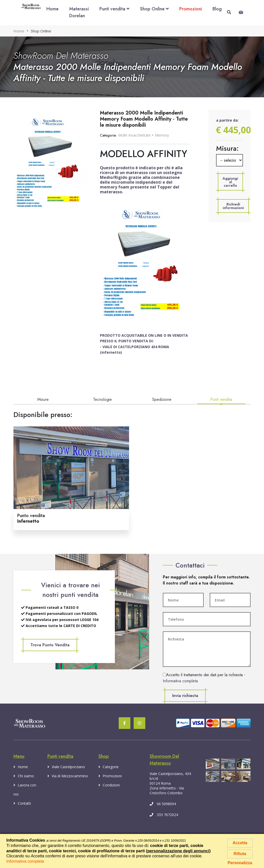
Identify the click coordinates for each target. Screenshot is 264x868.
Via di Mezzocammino (68, 776)
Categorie (109, 767)
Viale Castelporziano (66, 767)
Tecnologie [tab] (102, 399)
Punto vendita (31, 518)
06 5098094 (163, 804)
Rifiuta (240, 854)
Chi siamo (24, 776)
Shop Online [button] (154, 9)
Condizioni (109, 785)
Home (52, 9)
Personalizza (240, 863)
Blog (217, 9)
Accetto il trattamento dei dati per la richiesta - (204, 678)
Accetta (240, 843)
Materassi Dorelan (79, 12)
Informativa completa (180, 681)
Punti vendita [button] (114, 9)
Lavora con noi (25, 789)
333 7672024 (164, 815)
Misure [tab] (43, 399)
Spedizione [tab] (162, 399)
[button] (230, 182)
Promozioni (191, 9)
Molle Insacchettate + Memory (144, 135)
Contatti (22, 803)
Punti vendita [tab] (221, 399)
